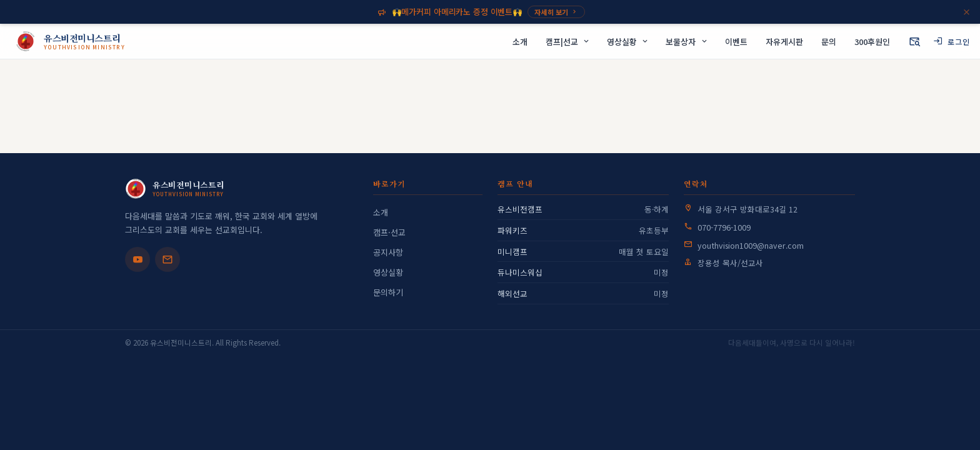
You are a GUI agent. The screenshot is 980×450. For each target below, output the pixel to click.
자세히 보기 (556, 12)
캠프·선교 (389, 232)
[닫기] (967, 12)
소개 (381, 212)
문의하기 (388, 292)
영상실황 (388, 272)
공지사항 (388, 252)
